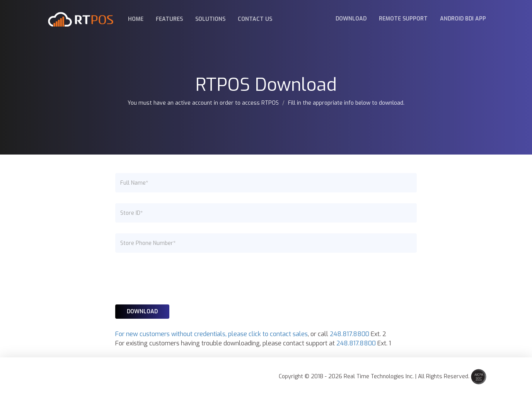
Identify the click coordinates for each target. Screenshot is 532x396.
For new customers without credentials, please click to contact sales (211, 334)
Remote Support (403, 19)
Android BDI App (463, 19)
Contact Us (255, 19)
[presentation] (174, 279)
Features (169, 19)
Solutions (210, 19)
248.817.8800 (350, 334)
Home (136, 19)
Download (351, 19)
